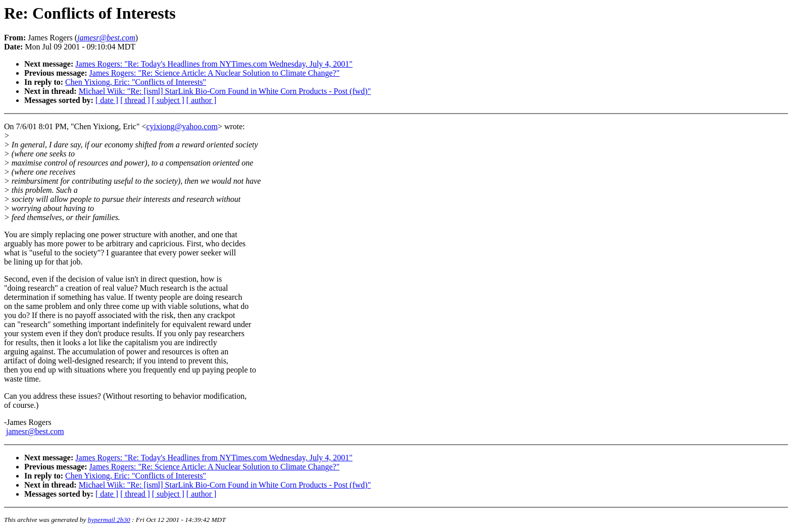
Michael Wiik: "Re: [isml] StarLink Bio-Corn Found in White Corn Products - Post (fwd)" (225, 91)
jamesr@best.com (35, 431)
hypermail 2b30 (109, 520)
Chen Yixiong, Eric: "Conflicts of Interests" (136, 82)
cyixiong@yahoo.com (182, 126)
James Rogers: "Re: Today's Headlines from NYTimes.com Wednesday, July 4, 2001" (214, 64)
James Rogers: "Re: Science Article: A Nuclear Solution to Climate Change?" (215, 73)
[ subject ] (168, 100)
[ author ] (202, 100)
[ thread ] (135, 100)
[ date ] (107, 100)
